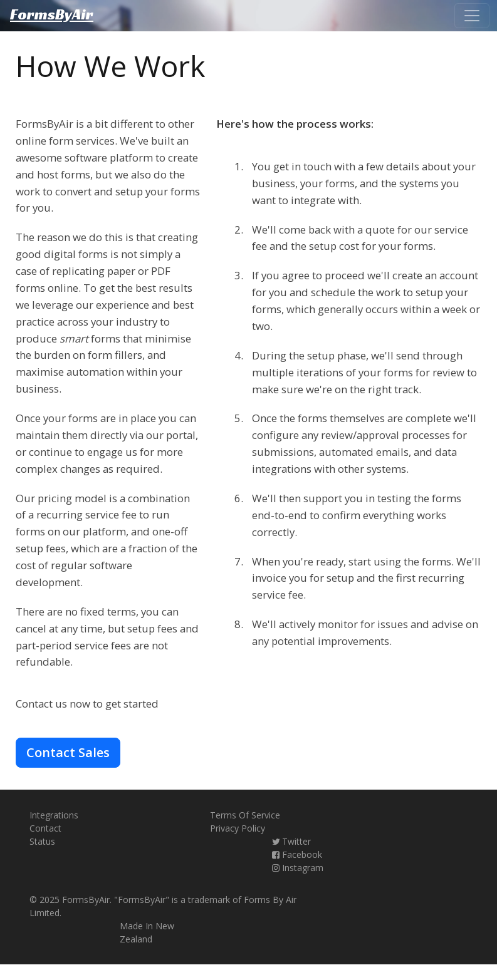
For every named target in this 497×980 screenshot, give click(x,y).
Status (42, 841)
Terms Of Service (245, 815)
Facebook (296, 854)
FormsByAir (52, 16)
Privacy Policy (238, 828)
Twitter (291, 841)
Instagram (297, 868)
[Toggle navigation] (472, 16)
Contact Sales (68, 752)
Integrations (54, 815)
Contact (45, 828)
